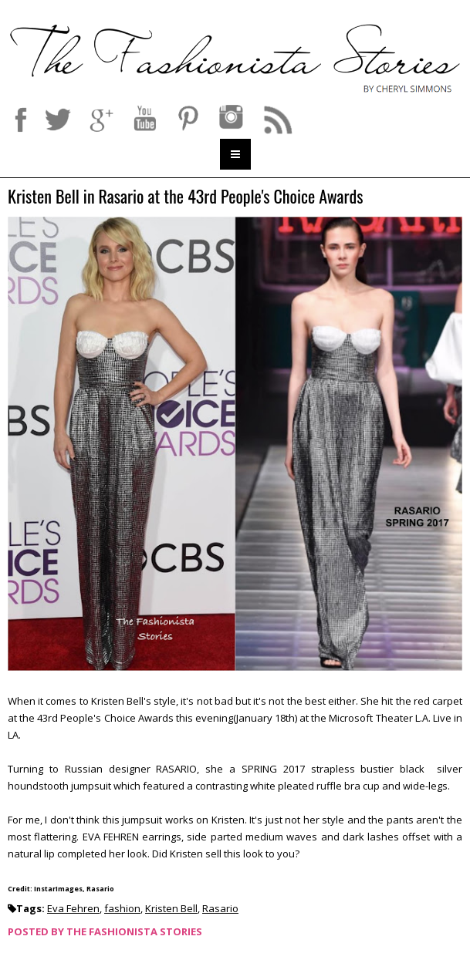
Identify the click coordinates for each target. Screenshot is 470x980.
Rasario (220, 908)
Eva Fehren (73, 908)
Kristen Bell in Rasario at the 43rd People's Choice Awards (185, 197)
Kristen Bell (171, 908)
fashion (122, 908)
